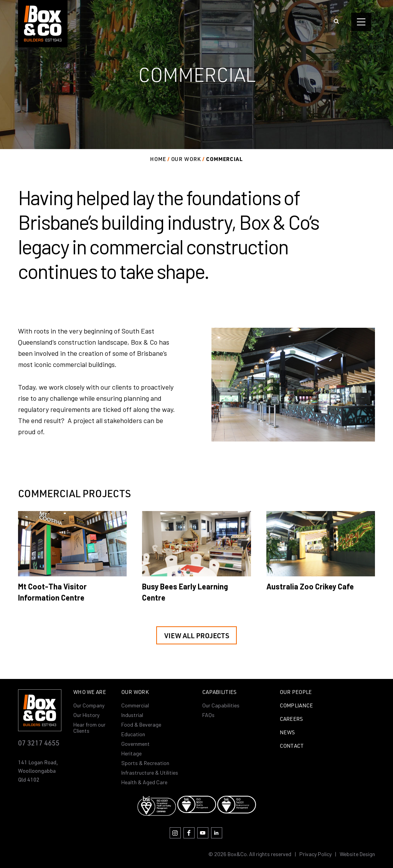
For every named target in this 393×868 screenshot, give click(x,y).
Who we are (90, 692)
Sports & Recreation (145, 763)
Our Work (135, 692)
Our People (296, 692)
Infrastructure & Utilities (150, 773)
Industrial (132, 715)
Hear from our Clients (89, 728)
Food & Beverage (141, 724)
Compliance (296, 706)
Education (133, 734)
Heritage (131, 753)
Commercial (135, 705)
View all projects (197, 635)
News (287, 733)
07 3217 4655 (39, 743)
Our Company (89, 705)
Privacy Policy (315, 854)
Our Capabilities (221, 705)
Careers (291, 719)
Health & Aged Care (144, 782)
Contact (292, 746)
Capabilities (219, 692)
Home (158, 159)
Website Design (357, 854)
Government (135, 744)
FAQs (208, 715)
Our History (86, 715)
